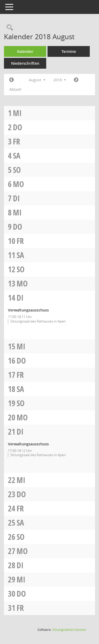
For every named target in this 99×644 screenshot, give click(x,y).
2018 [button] (60, 80)
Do (18, 127)
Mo (18, 184)
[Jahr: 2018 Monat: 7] (11, 80)
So (17, 170)
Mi (17, 113)
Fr (16, 141)
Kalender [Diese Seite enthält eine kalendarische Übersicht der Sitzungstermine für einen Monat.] (25, 51)
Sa (17, 156)
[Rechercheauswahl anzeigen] (8, 28)
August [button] (37, 80)
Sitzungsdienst (69, 630)
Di (16, 198)
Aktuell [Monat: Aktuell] (15, 89)
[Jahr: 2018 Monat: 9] (76, 80)
